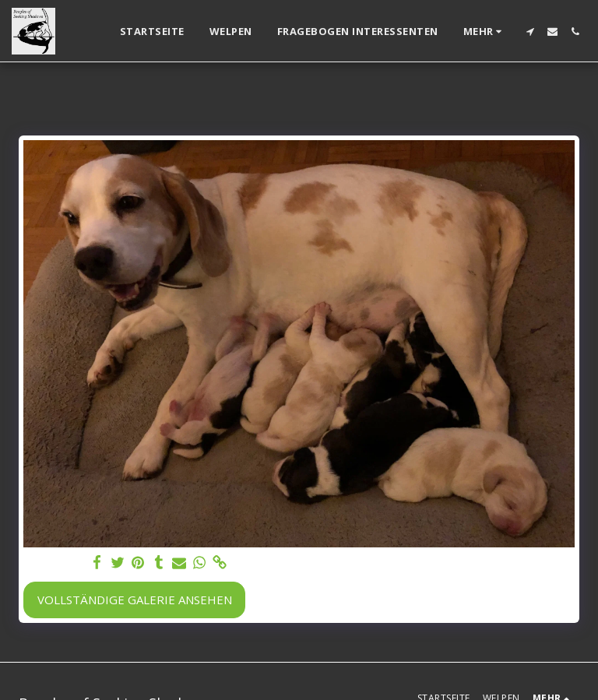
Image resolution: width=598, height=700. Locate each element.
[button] (530, 32)
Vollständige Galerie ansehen (135, 600)
